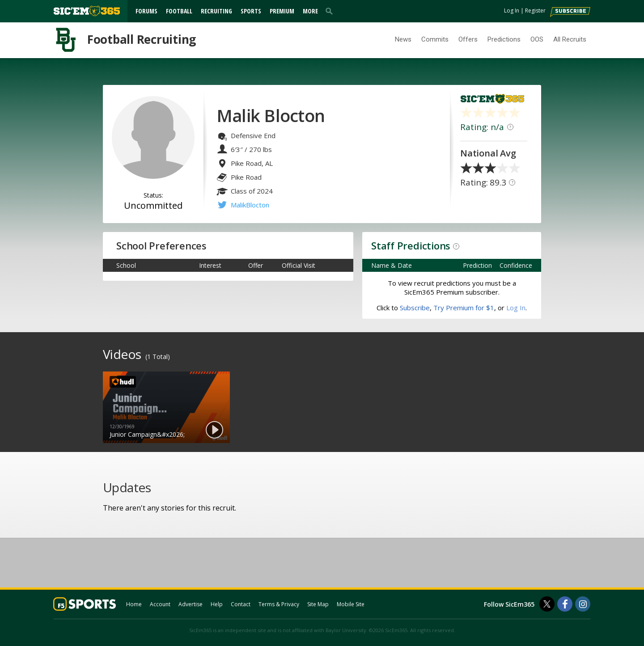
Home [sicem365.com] (134, 604)
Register (535, 11)
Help (217, 604)
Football (179, 11)
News (403, 39)
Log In (512, 11)
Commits (435, 39)
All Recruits (570, 39)
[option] (166, 407)
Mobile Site (351, 604)
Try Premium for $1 (464, 308)
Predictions (504, 39)
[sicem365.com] (87, 11)
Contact (241, 604)
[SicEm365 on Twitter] (547, 604)
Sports (251, 11)
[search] (331, 11)
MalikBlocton (250, 205)
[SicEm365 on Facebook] (565, 604)
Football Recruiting (142, 39)
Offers (468, 39)
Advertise (191, 604)
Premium (282, 11)
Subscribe (415, 308)
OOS (537, 39)
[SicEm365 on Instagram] (583, 604)
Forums (146, 11)
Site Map (318, 604)
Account (160, 604)
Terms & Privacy (279, 604)
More (310, 11)
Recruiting (216, 11)
